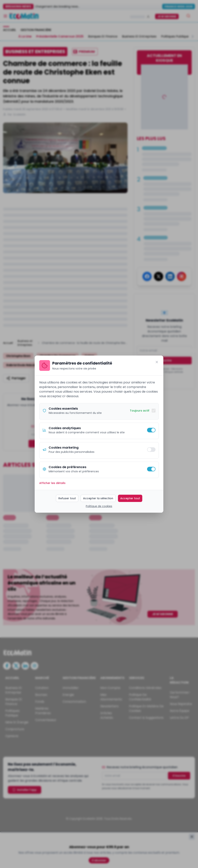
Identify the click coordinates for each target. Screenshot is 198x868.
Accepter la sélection (98, 498)
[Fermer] (157, 362)
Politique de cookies (99, 506)
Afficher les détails (52, 483)
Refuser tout (67, 498)
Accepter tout (130, 498)
